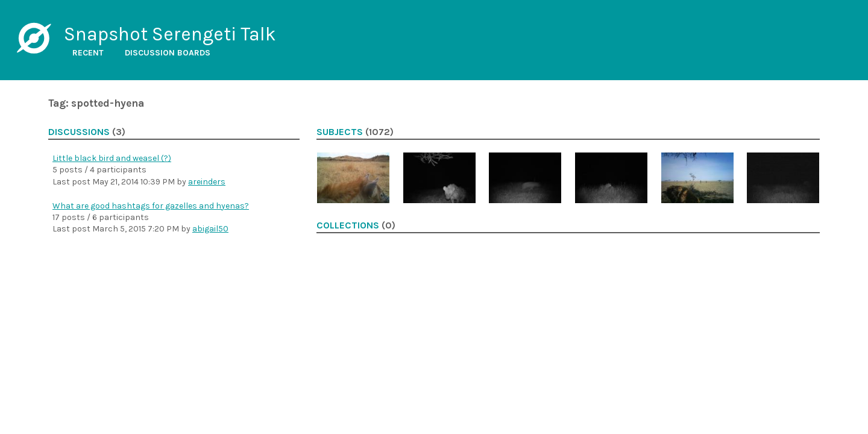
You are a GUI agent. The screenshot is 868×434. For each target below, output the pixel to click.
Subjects (340, 132)
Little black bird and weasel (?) (112, 158)
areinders (207, 182)
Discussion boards (168, 53)
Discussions (79, 132)
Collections (348, 225)
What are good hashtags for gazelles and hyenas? (151, 206)
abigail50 (210, 229)
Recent (88, 53)
